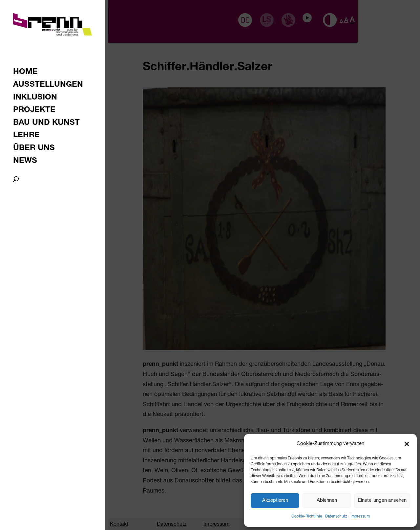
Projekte (34, 111)
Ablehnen (327, 501)
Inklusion (35, 98)
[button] (407, 444)
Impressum (360, 517)
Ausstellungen (48, 86)
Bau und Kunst (46, 124)
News (25, 162)
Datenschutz (336, 517)
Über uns (34, 149)
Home (25, 73)
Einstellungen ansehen (382, 501)
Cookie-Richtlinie (307, 517)
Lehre (26, 136)
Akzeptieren (275, 501)
